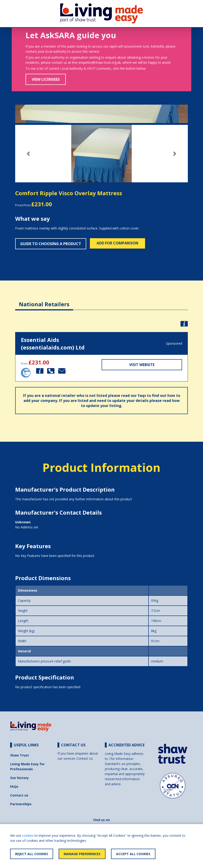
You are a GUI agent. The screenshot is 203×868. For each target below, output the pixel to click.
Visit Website (142, 365)
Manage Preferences (82, 854)
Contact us (19, 795)
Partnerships (21, 804)
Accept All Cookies (133, 854)
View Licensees (46, 79)
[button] (28, 154)
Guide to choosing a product (51, 244)
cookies (28, 835)
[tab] (44, 301)
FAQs (14, 786)
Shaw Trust (20, 755)
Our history (19, 778)
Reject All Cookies (32, 854)
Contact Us (85, 758)
